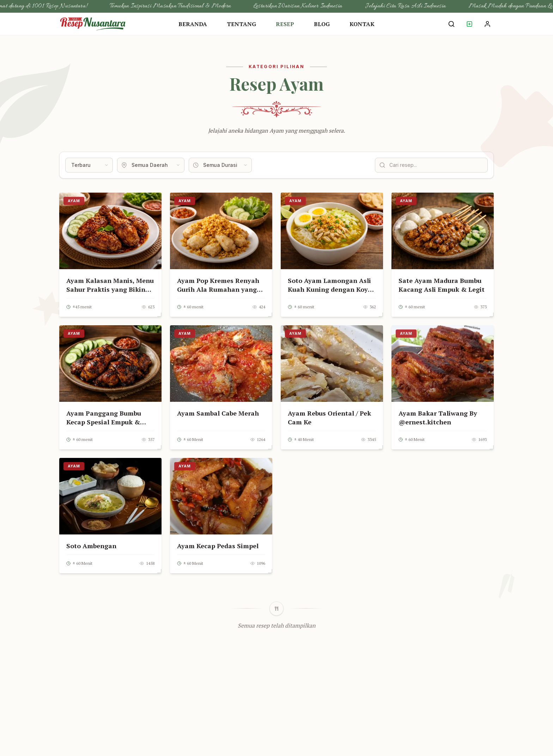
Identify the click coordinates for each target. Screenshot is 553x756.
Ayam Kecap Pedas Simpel (218, 546)
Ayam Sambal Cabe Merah (218, 413)
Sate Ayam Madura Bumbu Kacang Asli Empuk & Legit (442, 285)
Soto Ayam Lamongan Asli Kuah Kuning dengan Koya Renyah (330, 289)
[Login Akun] (487, 24)
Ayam (74, 201)
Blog (322, 24)
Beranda (193, 24)
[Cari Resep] (451, 24)
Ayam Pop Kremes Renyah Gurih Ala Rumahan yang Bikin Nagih (218, 289)
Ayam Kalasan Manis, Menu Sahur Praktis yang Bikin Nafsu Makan (110, 289)
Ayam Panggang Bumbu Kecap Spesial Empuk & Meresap (104, 422)
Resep (285, 24)
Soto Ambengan (91, 546)
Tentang (241, 24)
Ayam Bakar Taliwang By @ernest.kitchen (438, 418)
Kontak (362, 24)
